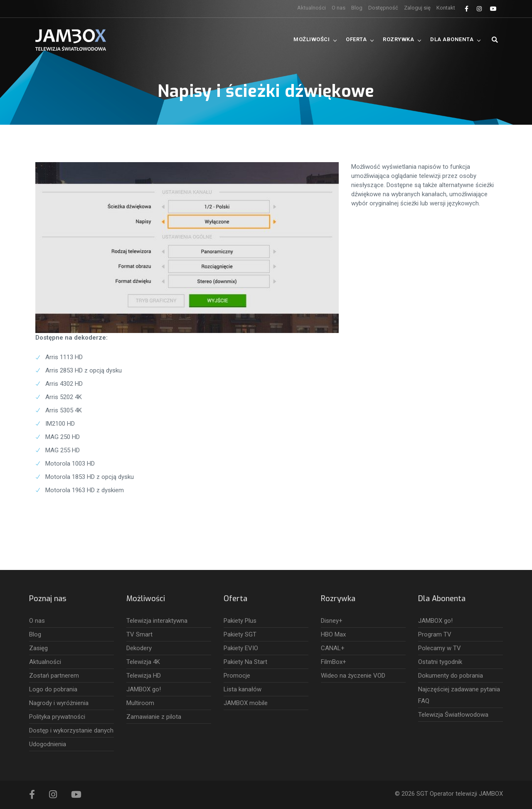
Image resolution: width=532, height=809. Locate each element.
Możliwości (312, 39)
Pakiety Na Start (245, 662)
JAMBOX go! (144, 689)
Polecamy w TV (440, 648)
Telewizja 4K (143, 662)
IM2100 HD (60, 424)
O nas (339, 8)
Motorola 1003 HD (70, 464)
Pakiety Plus (240, 621)
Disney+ (332, 621)
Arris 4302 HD (64, 384)
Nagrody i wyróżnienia (59, 703)
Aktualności (312, 8)
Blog (357, 8)
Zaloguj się (417, 8)
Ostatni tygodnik (440, 662)
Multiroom (140, 703)
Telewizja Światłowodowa (453, 715)
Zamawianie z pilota (154, 717)
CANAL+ (333, 648)
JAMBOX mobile (246, 703)
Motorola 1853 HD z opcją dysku (90, 477)
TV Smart (139, 634)
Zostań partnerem (54, 676)
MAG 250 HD (63, 437)
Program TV (435, 634)
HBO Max (333, 634)
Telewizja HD (144, 676)
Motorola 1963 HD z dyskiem (85, 490)
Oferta (356, 39)
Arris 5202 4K (64, 397)
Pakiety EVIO (241, 648)
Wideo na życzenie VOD (353, 676)
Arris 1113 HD (64, 357)
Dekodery (139, 648)
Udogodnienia (48, 744)
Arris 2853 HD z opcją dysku (84, 370)
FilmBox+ (334, 662)
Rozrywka (398, 39)
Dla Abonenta (452, 39)
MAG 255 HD (63, 450)
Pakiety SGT (240, 634)
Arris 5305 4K (64, 410)
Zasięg (38, 648)
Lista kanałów (243, 689)
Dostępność (383, 8)
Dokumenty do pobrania (451, 676)
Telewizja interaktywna (157, 621)
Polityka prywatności (57, 717)
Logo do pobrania (53, 689)
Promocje (237, 676)
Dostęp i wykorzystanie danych (71, 730)
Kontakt (446, 8)
